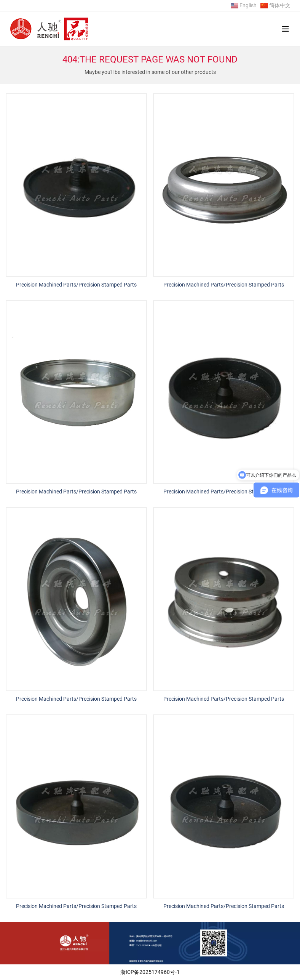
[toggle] (286, 29)
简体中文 (280, 5)
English (248, 5)
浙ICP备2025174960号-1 (150, 972)
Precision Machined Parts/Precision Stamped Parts (76, 285)
